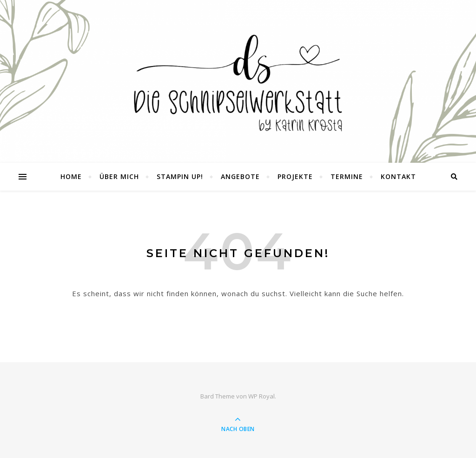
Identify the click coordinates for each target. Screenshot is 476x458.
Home (71, 176)
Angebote (240, 176)
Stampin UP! (180, 176)
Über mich (119, 176)
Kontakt (398, 176)
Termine (347, 176)
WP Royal (261, 396)
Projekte (295, 176)
